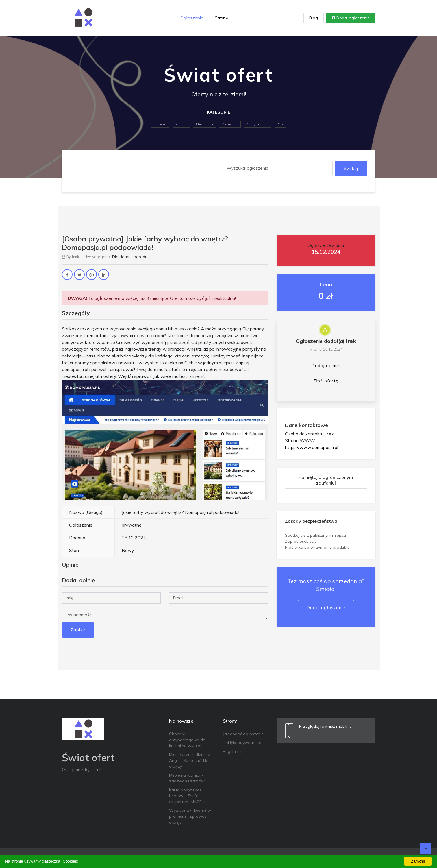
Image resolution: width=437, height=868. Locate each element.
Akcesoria (230, 124)
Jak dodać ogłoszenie (243, 734)
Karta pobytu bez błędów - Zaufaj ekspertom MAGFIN (187, 796)
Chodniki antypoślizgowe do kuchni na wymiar (187, 740)
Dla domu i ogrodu (130, 257)
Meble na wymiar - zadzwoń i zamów (187, 778)
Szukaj (351, 168)
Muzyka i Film (258, 124)
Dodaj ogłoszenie (351, 18)
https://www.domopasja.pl (312, 447)
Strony (224, 18)
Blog (314, 18)
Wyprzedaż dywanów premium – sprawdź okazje (190, 816)
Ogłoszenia (192, 18)
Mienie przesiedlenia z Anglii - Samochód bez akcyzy (191, 760)
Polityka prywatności (242, 743)
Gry (280, 124)
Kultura (181, 124)
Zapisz (78, 630)
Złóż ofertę (326, 381)
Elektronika (205, 124)
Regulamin (233, 751)
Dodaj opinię (325, 366)
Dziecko (160, 124)
